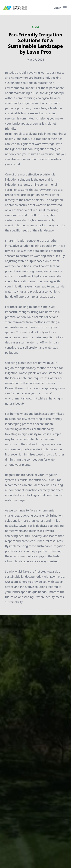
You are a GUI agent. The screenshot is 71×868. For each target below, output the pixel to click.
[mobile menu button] (65, 8)
